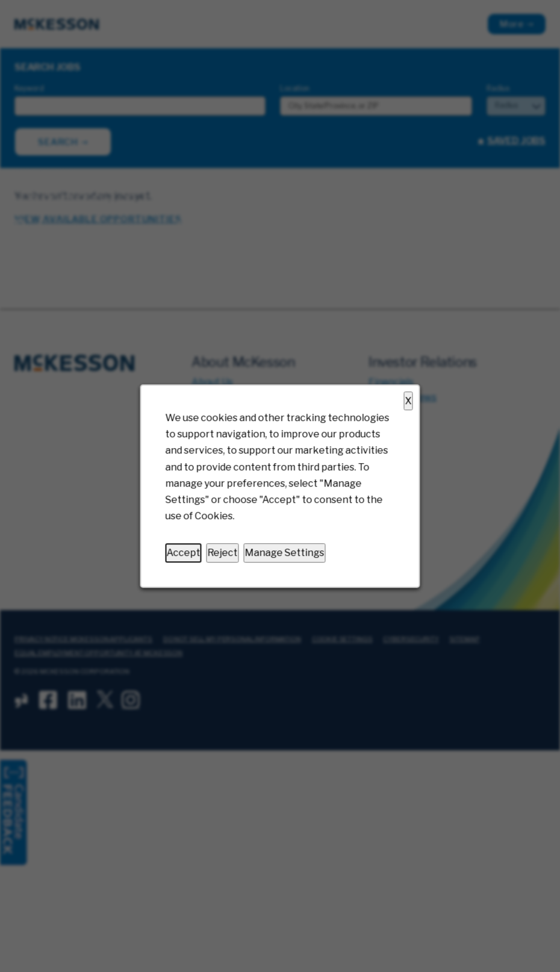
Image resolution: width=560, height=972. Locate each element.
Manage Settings (285, 553)
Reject (223, 553)
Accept (184, 553)
